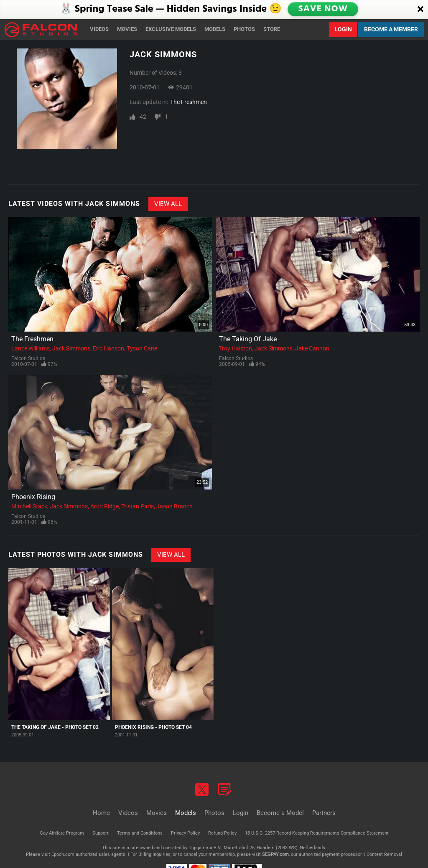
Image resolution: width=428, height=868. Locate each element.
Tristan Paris (138, 506)
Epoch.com (63, 854)
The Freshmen (189, 102)
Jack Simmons (71, 348)
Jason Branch (175, 506)
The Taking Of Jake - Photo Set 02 (55, 727)
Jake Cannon (312, 348)
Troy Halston (236, 348)
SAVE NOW (323, 9)
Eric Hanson (108, 348)
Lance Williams (31, 348)
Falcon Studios (28, 358)
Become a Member (391, 29)
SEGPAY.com (275, 854)
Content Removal (384, 854)
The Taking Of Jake (248, 339)
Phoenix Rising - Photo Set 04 (153, 727)
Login (343, 29)
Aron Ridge (104, 506)
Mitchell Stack (29, 506)
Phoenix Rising (33, 497)
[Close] (420, 10)
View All (168, 204)
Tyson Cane (142, 348)
